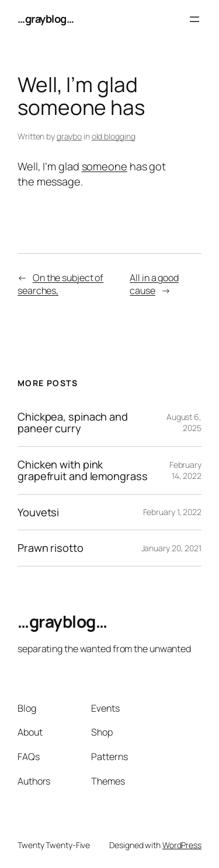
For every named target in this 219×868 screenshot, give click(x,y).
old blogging (114, 136)
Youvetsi (38, 512)
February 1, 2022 (172, 512)
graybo (69, 136)
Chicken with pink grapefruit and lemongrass (83, 470)
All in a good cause (154, 284)
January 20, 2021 (171, 548)
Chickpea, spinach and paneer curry (73, 423)
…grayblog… (46, 19)
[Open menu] (194, 19)
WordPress (182, 845)
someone (105, 166)
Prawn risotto (51, 548)
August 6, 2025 (184, 423)
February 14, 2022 (185, 470)
